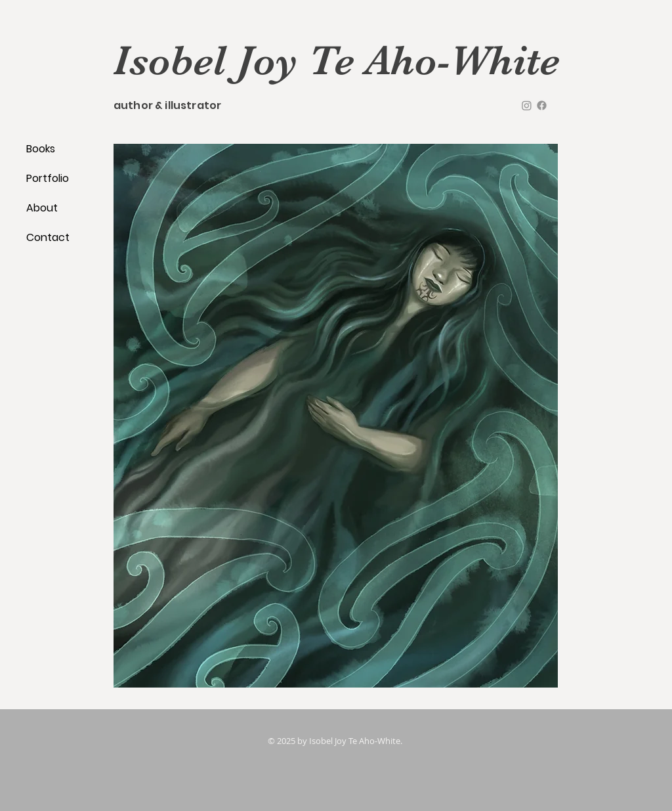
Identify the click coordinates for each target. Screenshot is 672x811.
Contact (48, 237)
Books (41, 149)
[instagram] (527, 105)
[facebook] (542, 105)
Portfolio (48, 178)
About (42, 208)
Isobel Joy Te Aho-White (336, 60)
